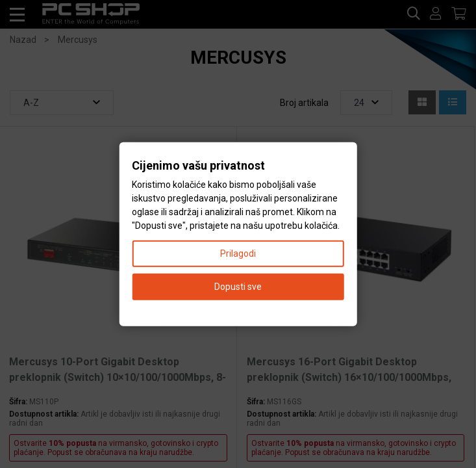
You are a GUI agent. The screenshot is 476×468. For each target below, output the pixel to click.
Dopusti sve (238, 286)
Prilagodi (238, 253)
